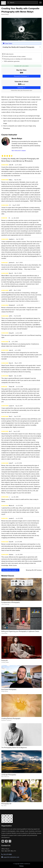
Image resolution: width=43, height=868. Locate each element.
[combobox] (23, 3)
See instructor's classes (19, 150)
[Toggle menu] (40, 3)
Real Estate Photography (9, 689)
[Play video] (22, 29)
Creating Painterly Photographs (11, 718)
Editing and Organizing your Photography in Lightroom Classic (20, 631)
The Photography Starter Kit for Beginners (14, 747)
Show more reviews (10, 570)
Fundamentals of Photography (11, 602)
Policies (22, 866)
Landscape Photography (9, 775)
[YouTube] (3, 841)
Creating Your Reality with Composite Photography (18, 47)
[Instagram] (10, 841)
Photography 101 (6, 804)
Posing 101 (5, 660)
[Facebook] (6, 841)
